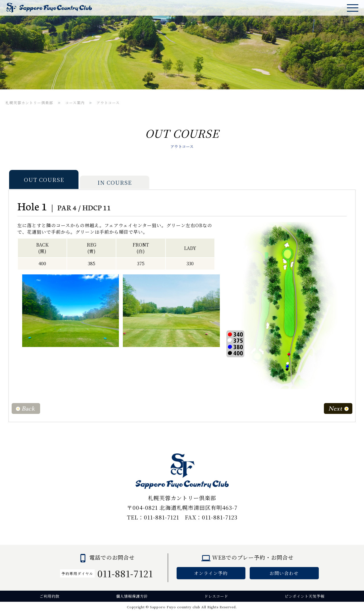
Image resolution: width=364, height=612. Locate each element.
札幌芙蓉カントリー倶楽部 (29, 103)
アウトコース (108, 103)
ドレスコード (216, 596)
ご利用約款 (49, 596)
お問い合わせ (284, 573)
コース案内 (75, 103)
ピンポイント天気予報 (305, 596)
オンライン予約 (211, 573)
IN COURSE (115, 182)
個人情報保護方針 (132, 596)
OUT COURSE (44, 179)
